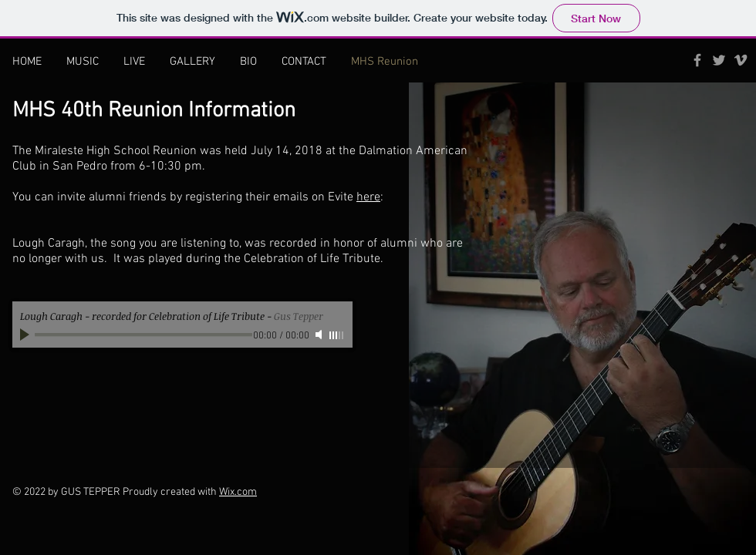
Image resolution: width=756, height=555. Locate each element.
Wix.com (238, 492)
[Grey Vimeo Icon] (741, 60)
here (368, 197)
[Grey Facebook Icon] (697, 60)
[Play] (26, 335)
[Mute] (320, 335)
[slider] (337, 335)
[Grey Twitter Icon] (719, 60)
